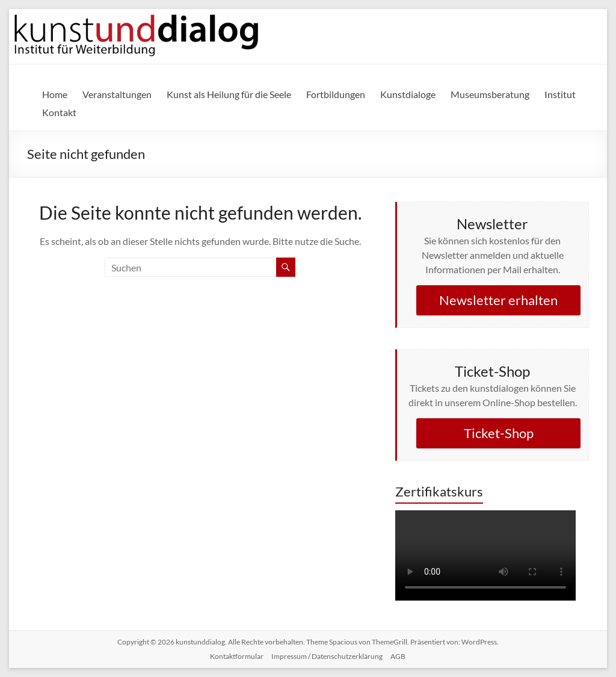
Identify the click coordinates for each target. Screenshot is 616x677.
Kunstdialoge (408, 94)
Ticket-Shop (499, 433)
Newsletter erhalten (498, 300)
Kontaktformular (237, 656)
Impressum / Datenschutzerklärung (327, 656)
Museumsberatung (490, 94)
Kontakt (59, 112)
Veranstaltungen (117, 94)
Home (55, 94)
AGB (398, 656)
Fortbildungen (336, 94)
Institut (560, 94)
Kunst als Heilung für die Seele (229, 94)
